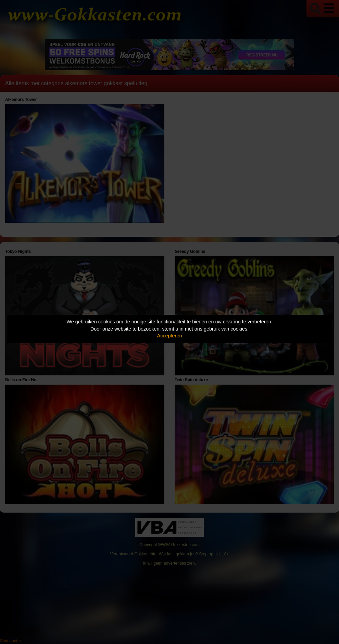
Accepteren (170, 336)
